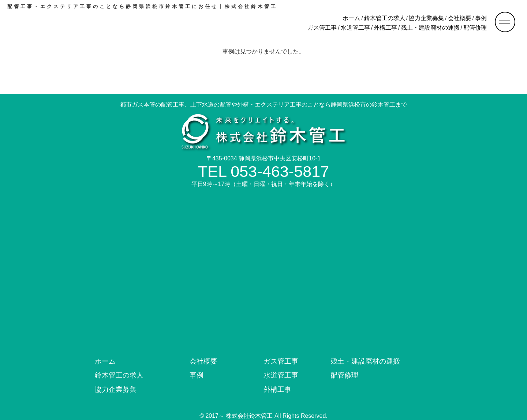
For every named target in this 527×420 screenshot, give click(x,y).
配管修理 (475, 28)
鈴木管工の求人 (385, 18)
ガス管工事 (322, 28)
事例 (481, 18)
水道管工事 (355, 28)
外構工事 (385, 28)
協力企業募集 (426, 18)
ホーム (351, 18)
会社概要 (460, 18)
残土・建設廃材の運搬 (430, 28)
